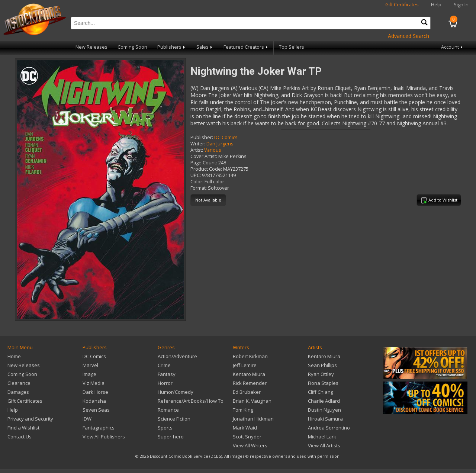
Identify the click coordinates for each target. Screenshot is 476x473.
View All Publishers (104, 437)
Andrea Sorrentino (329, 428)
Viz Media (94, 383)
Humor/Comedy (176, 392)
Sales (205, 47)
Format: (199, 188)
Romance (168, 410)
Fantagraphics (99, 428)
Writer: (198, 144)
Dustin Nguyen (324, 410)
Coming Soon (132, 47)
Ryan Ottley (321, 374)
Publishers (172, 47)
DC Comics (226, 137)
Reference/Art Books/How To (191, 401)
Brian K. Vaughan (252, 401)
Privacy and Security (30, 419)
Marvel (90, 365)
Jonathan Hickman (253, 419)
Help (436, 5)
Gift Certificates (402, 5)
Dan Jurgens (220, 144)
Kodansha (94, 401)
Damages (18, 392)
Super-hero (171, 437)
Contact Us (20, 437)
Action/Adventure (177, 356)
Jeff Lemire (245, 365)
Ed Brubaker (247, 392)
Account (452, 47)
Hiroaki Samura (325, 419)
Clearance (19, 383)
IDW (87, 419)
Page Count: (204, 163)
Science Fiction (174, 419)
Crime (164, 365)
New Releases (91, 47)
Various (213, 150)
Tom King (243, 410)
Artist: (197, 150)
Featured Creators (246, 47)
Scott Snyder (247, 437)
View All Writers (250, 445)
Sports (165, 428)
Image (89, 374)
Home (14, 356)
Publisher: (202, 137)
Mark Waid (245, 428)
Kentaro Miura (249, 374)
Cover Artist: (204, 156)
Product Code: (206, 169)
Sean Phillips (322, 365)
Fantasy (167, 374)
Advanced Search (409, 36)
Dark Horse (95, 392)
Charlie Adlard (324, 401)
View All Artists (324, 445)
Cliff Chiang (321, 392)
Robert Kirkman (250, 356)
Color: (197, 182)
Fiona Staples (323, 383)
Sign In (461, 5)
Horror (165, 383)
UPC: (196, 175)
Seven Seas (96, 410)
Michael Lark (322, 437)
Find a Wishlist (23, 428)
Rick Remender (250, 383)
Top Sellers (292, 47)
